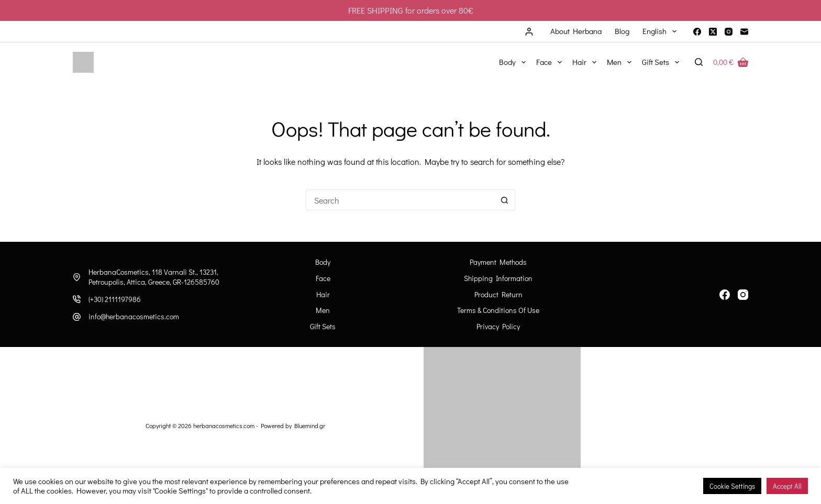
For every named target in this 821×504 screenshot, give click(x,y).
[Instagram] (729, 32)
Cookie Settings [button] (732, 486)
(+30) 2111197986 (115, 299)
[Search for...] (400, 200)
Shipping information (498, 278)
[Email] (744, 32)
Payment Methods (498, 262)
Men (621, 62)
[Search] (699, 62)
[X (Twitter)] (713, 32)
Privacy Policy (498, 327)
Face (551, 62)
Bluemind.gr (310, 425)
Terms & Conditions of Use (498, 310)
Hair (586, 62)
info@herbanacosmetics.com (134, 316)
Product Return (498, 295)
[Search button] (505, 200)
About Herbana (576, 31)
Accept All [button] (787, 486)
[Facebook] (697, 32)
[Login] (529, 32)
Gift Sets (663, 62)
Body (514, 62)
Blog (622, 31)
